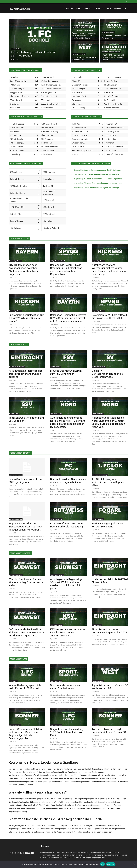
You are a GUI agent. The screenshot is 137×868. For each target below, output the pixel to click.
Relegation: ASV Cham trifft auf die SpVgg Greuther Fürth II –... (109, 317)
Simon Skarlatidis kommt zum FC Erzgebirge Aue (26, 481)
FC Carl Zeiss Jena (98, 519)
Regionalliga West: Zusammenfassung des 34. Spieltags (96, 188)
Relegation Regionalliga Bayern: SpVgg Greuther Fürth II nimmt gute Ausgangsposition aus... (68, 318)
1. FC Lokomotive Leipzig (100, 475)
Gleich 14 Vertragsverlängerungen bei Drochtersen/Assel (108, 374)
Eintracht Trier (97, 575)
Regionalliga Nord (56, 414)
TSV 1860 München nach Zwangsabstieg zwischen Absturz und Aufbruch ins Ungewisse (23, 270)
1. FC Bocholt (16, 49)
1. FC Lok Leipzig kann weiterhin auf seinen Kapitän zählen (108, 482)
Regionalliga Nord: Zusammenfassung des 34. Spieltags (96, 174)
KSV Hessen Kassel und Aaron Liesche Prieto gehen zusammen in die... (67, 633)
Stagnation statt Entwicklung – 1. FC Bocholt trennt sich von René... (68, 732)
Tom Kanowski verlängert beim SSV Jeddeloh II (26, 419)
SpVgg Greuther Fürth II (58, 261)
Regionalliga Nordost (16, 475)
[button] (126, 9)
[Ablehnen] (134, 864)
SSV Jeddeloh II (14, 414)
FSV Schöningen (56, 367)
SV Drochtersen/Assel (99, 367)
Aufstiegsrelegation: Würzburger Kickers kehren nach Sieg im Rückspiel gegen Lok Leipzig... (109, 270)
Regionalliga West (108, 32)
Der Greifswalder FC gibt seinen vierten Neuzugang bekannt (68, 481)
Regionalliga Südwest (80, 27)
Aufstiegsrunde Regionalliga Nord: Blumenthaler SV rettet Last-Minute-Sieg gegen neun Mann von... (108, 422)
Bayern (70, 8)
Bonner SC (96, 725)
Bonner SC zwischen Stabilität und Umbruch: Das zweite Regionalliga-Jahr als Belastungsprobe (26, 734)
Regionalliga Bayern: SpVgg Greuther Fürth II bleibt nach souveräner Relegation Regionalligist (66, 270)
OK (102, 864)
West (109, 8)
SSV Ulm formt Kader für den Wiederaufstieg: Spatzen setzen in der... (26, 582)
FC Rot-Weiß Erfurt (56, 519)
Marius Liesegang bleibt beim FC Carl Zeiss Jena (108, 525)
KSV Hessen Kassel (56, 625)
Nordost (88, 8)
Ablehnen (111, 864)
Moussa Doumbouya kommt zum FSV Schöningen (66, 372)
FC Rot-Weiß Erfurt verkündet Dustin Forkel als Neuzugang (67, 525)
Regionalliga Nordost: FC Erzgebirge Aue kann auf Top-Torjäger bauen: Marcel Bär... (25, 527)
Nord (79, 8)
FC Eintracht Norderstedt (111, 52)
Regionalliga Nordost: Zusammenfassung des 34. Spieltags (98, 179)
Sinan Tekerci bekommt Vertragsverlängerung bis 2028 (109, 631)
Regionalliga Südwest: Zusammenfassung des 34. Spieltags (98, 183)
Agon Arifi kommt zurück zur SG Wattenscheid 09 (110, 687)
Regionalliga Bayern (15, 261)
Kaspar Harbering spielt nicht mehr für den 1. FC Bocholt (25, 687)
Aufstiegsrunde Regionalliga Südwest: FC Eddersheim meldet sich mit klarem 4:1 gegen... (66, 584)
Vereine (118, 8)
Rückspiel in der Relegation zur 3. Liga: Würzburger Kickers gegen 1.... (26, 318)
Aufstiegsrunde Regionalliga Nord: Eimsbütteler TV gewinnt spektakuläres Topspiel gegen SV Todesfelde (68, 422)
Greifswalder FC (56, 475)
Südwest (99, 8)
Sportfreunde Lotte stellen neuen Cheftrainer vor (65, 687)
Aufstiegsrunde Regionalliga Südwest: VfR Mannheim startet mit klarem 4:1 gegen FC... (27, 633)
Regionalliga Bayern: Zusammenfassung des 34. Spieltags (97, 170)
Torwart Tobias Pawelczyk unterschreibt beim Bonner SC (109, 731)
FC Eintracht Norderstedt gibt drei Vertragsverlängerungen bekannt (25, 374)
